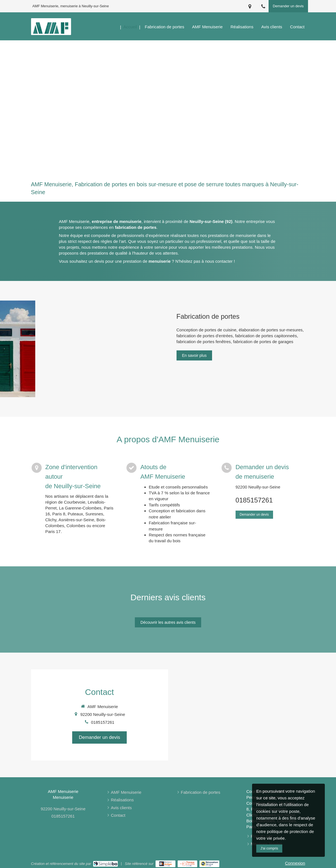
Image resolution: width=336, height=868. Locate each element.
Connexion (295, 863)
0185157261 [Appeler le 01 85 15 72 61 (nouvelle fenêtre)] (254, 500)
